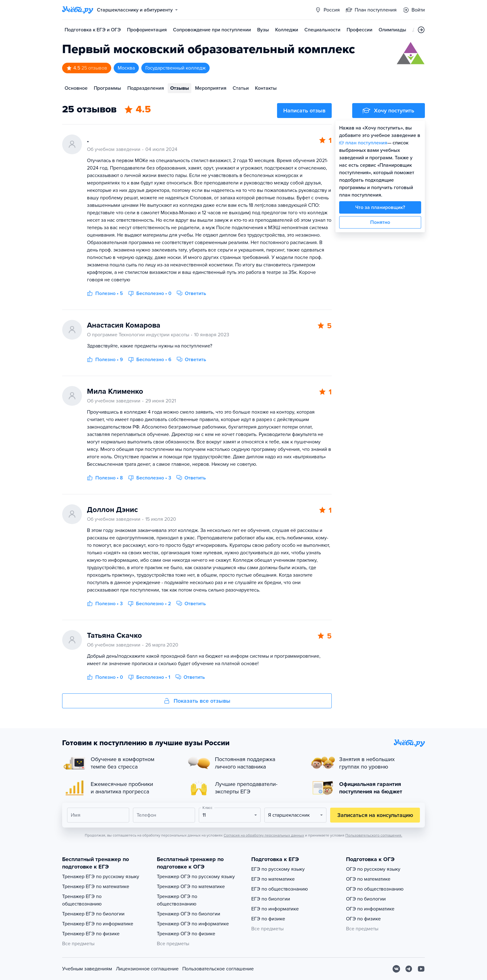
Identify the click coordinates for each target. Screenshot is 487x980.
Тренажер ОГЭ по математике (191, 887)
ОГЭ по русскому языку (373, 869)
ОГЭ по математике (368, 879)
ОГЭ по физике (363, 919)
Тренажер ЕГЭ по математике (96, 887)
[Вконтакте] (396, 969)
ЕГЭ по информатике (275, 909)
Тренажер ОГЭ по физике (186, 934)
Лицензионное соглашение (147, 969)
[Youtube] (421, 969)
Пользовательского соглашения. (374, 835)
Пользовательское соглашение (218, 969)
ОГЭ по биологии (366, 899)
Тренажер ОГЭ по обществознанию (177, 900)
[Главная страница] (78, 10)
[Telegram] (409, 969)
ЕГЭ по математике (273, 879)
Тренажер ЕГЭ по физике (91, 934)
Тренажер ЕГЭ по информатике (98, 924)
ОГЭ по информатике (370, 909)
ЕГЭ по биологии (271, 899)
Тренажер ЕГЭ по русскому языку (101, 877)
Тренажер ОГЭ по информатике (193, 924)
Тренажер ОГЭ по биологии (189, 914)
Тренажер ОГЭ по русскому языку (196, 877)
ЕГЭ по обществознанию (280, 889)
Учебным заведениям (87, 969)
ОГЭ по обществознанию (375, 889)
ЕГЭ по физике (268, 919)
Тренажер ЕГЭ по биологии (93, 914)
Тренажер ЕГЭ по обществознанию (82, 900)
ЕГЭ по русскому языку (278, 869)
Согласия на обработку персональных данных (264, 835)
